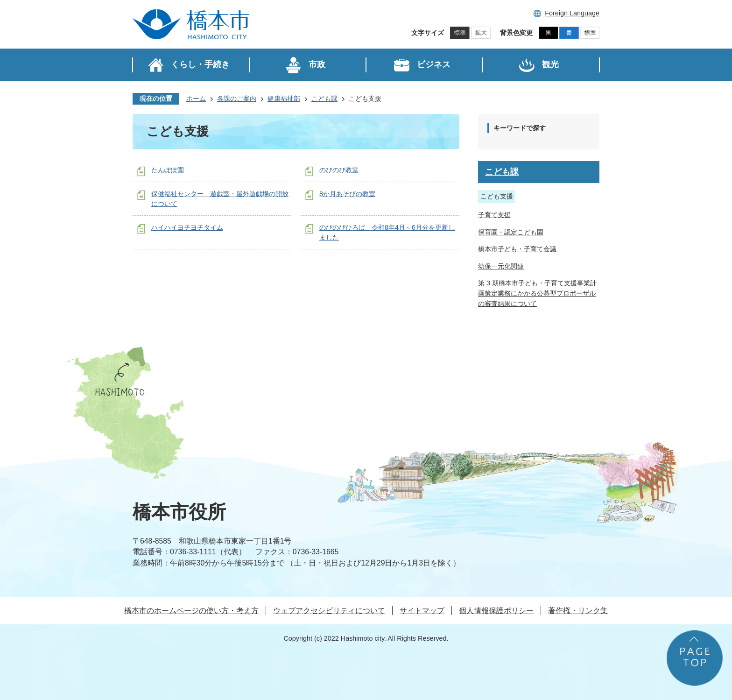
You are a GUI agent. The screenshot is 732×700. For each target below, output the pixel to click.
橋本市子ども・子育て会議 (517, 249)
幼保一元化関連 (501, 266)
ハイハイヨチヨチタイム (187, 227)
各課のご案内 (237, 99)
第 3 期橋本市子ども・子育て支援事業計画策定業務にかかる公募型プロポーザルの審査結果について (537, 293)
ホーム (196, 99)
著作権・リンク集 (578, 611)
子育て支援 (494, 215)
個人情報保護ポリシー (496, 611)
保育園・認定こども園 (511, 232)
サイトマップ (422, 611)
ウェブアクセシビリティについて (329, 611)
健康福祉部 (284, 99)
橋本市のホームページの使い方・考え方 (191, 611)
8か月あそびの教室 (347, 194)
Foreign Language (572, 13)
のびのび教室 (339, 170)
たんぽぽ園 (168, 170)
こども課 (324, 99)
